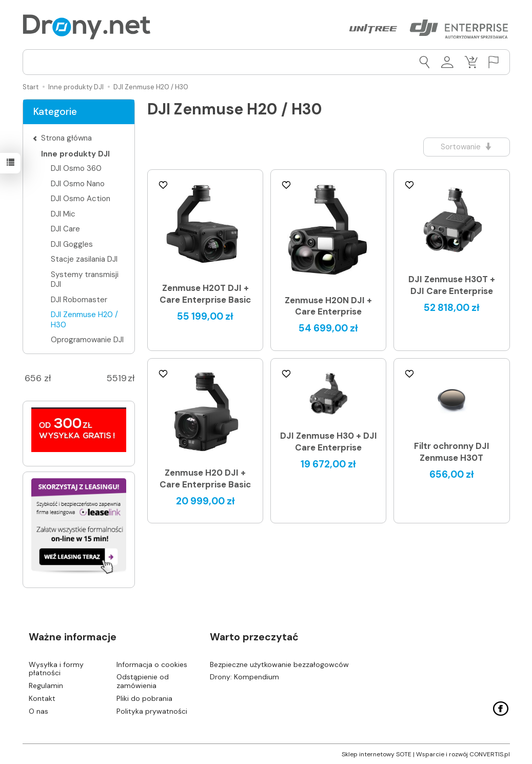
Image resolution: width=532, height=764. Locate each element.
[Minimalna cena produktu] (33, 379)
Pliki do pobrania (144, 698)
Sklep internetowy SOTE (377, 754)
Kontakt (42, 698)
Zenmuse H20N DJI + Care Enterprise (328, 306)
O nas (38, 711)
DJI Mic (63, 214)
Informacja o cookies (152, 664)
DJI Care (65, 229)
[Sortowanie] (467, 147)
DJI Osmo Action (81, 199)
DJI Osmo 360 (76, 168)
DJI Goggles (72, 244)
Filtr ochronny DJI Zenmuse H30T (452, 452)
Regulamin (46, 685)
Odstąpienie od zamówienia (143, 681)
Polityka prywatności (152, 711)
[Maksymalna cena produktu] (117, 379)
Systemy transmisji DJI (85, 280)
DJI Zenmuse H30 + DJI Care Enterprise (329, 442)
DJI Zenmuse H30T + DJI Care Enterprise (452, 285)
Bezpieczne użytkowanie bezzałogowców (279, 664)
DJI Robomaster (79, 300)
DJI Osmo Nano (78, 184)
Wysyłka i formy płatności (56, 668)
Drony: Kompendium (244, 677)
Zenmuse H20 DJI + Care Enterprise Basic (205, 478)
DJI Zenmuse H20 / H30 (84, 320)
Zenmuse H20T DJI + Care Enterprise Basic (205, 294)
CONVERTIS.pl (490, 754)
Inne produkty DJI (75, 154)
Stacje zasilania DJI (84, 259)
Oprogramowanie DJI (87, 340)
